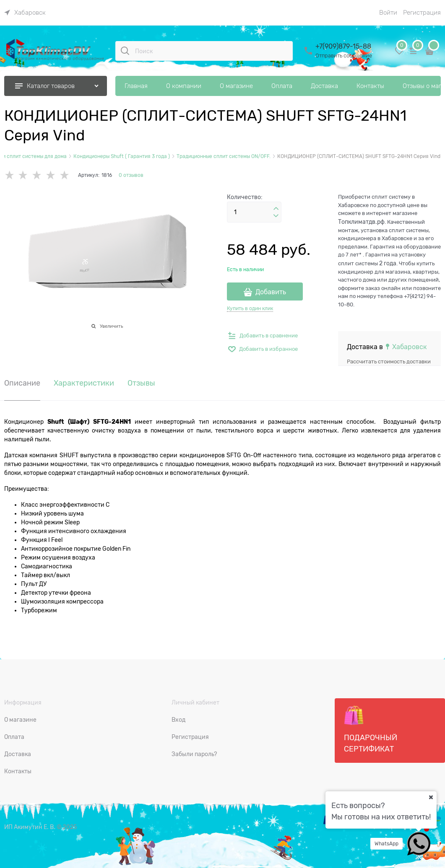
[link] (25, 13)
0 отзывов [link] (131, 175)
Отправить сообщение (344, 56)
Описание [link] (22, 383)
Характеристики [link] (84, 383)
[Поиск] (125, 51)
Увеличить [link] (111, 326)
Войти (388, 13)
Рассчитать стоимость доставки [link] (389, 361)
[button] (276, 209)
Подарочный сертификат (371, 729)
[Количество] (254, 212)
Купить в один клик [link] (250, 308)
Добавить (271, 292)
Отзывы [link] (141, 383)
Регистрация (422, 13)
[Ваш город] (431, 797)
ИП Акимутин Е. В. (30, 827)
